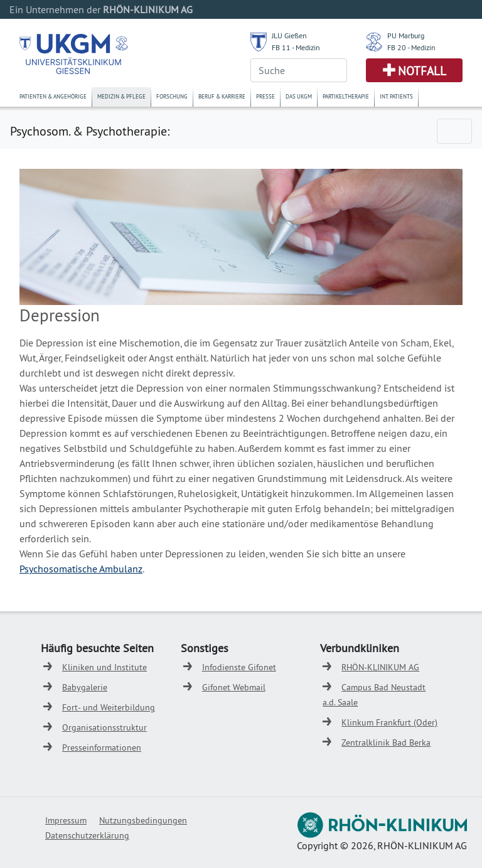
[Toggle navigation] (454, 131)
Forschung (172, 96)
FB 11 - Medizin (296, 47)
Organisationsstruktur (104, 727)
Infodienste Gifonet (239, 667)
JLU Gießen (289, 35)
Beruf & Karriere (222, 96)
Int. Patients (396, 96)
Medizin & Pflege (121, 96)
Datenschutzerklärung (87, 835)
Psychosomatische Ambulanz (81, 569)
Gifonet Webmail (234, 687)
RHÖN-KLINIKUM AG (380, 667)
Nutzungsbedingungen (143, 820)
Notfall (422, 71)
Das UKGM (299, 96)
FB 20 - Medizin (411, 47)
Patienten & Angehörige (53, 96)
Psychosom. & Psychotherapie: (90, 131)
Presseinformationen (102, 747)
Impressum (66, 820)
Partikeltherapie (346, 96)
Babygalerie (85, 687)
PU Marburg (406, 35)
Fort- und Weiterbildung (109, 707)
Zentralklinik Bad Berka (386, 742)
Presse (265, 96)
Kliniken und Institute (104, 667)
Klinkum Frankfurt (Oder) (389, 722)
